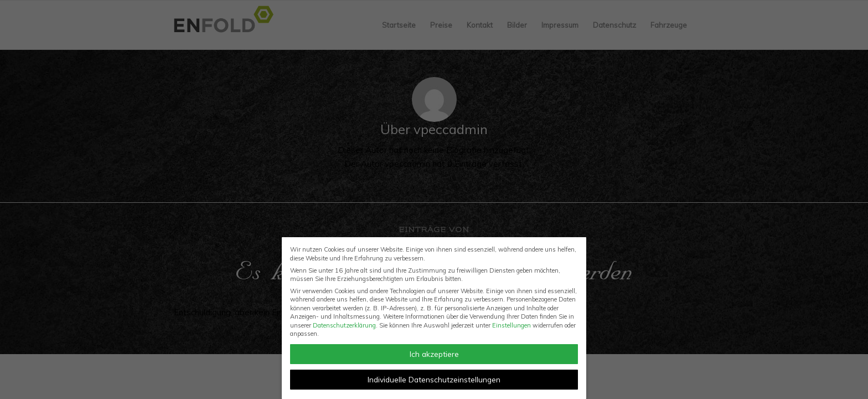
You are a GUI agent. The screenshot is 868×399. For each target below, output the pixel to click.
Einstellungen (512, 325)
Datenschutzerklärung (344, 325)
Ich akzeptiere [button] (434, 354)
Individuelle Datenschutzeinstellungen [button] (434, 379)
